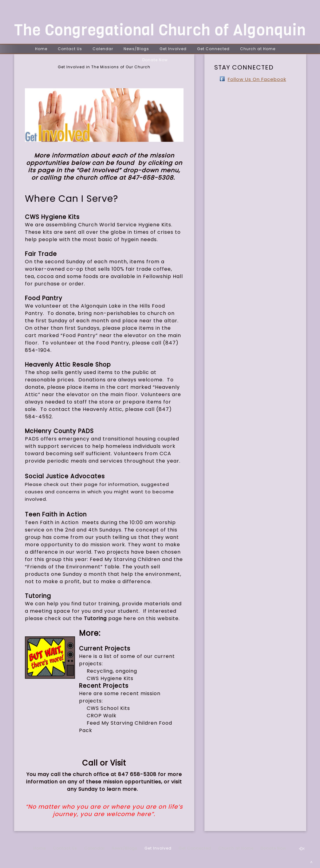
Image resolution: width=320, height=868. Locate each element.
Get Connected (213, 49)
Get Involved (173, 49)
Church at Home (258, 49)
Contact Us (70, 49)
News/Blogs (136, 49)
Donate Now (155, 60)
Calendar (103, 49)
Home (41, 49)
